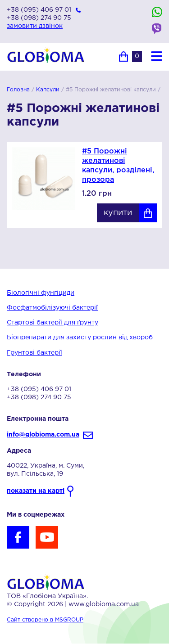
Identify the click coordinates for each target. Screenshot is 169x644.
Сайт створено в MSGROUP (45, 620)
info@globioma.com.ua (43, 435)
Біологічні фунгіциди (41, 293)
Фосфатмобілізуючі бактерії (52, 308)
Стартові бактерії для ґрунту (53, 323)
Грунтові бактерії (34, 353)
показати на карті (36, 491)
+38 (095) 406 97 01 (39, 10)
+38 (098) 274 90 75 (39, 18)
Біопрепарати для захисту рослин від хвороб (80, 338)
